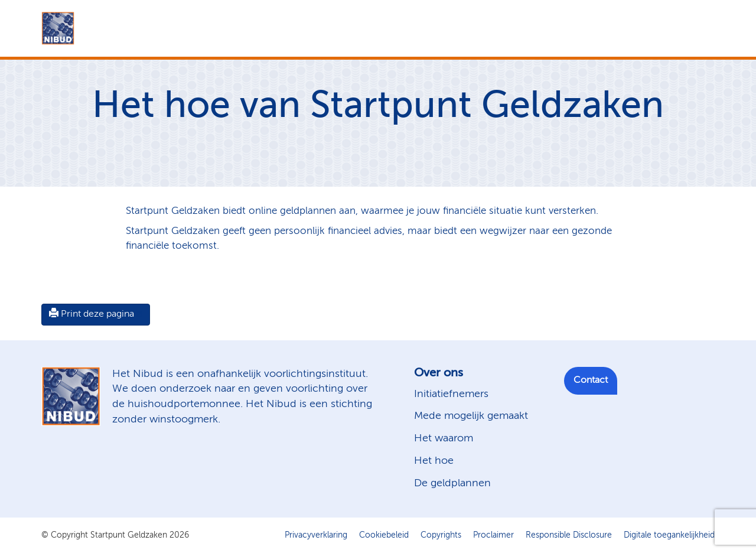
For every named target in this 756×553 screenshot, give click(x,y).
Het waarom (444, 438)
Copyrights (441, 535)
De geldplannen (452, 483)
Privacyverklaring (316, 535)
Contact (591, 380)
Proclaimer (493, 535)
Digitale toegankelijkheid (669, 535)
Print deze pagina (92, 314)
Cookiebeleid (384, 535)
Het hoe (434, 461)
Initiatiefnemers (451, 394)
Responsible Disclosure (569, 535)
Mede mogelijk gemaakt (471, 416)
